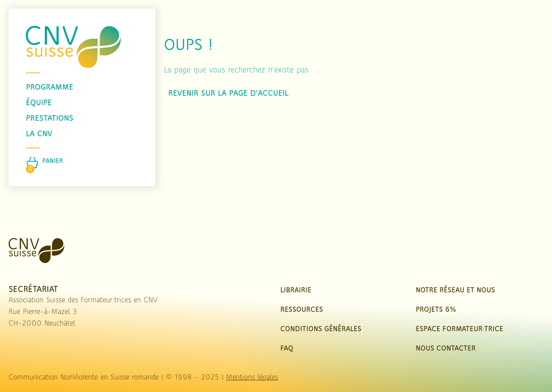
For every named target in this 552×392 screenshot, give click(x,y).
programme (50, 88)
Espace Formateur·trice (459, 329)
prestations (50, 119)
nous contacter (446, 349)
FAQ (287, 349)
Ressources (302, 310)
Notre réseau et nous (455, 290)
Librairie (296, 290)
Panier (53, 161)
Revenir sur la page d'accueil (228, 94)
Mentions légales (252, 378)
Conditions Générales (321, 329)
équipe (39, 103)
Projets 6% (436, 310)
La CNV (39, 134)
